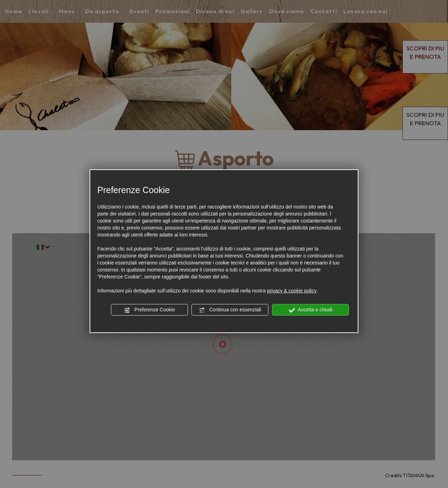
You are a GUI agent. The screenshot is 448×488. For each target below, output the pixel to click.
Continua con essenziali (230, 310)
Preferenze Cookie (149, 310)
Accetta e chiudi (311, 310)
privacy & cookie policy (292, 291)
